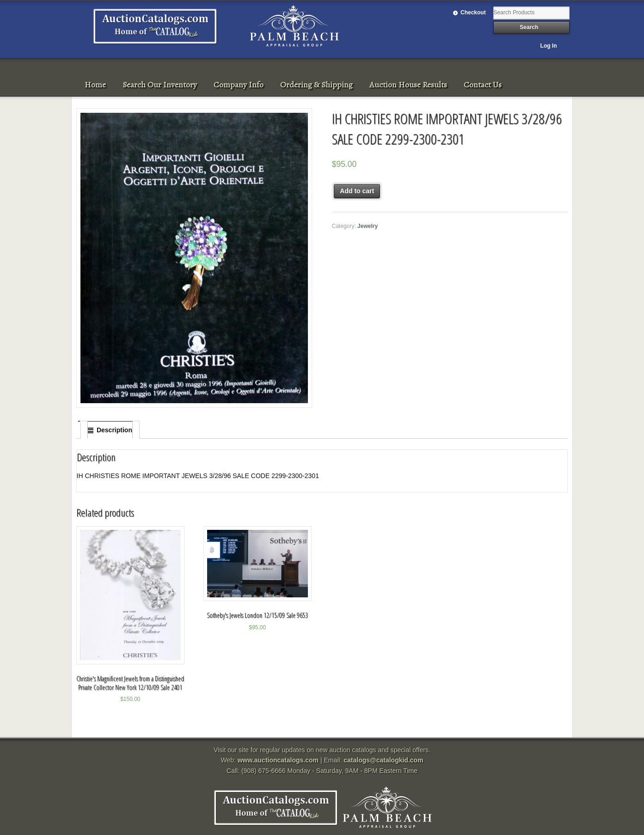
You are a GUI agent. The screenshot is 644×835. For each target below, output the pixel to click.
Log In (549, 46)
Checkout (473, 12)
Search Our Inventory (160, 85)
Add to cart (357, 191)
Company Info (239, 85)
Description (114, 430)
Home (95, 85)
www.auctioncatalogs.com (278, 760)
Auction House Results (408, 85)
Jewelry (368, 226)
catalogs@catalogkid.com (383, 760)
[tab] (110, 430)
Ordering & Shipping (316, 85)
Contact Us (483, 85)
